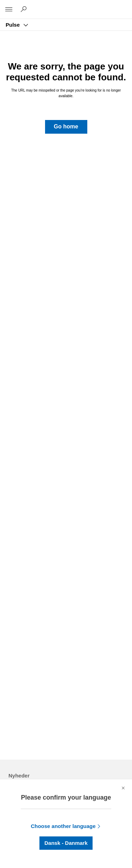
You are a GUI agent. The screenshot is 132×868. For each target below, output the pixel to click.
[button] (66, 127)
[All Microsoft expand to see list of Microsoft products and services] (9, 9)
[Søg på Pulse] (25, 9)
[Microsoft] (66, 5)
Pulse (13, 25)
